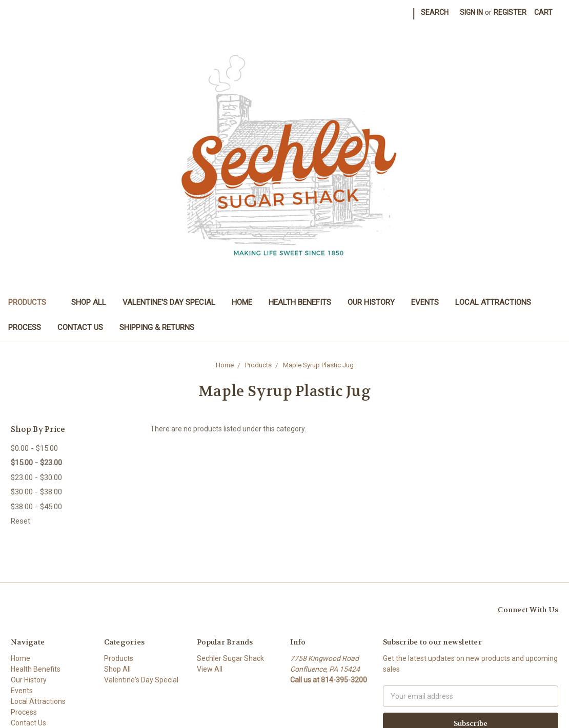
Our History (371, 302)
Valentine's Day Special (169, 302)
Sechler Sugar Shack (230, 658)
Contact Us (80, 327)
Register (510, 12)
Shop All (89, 302)
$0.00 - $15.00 (34, 448)
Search (435, 12)
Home (242, 302)
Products (32, 302)
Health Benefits (300, 302)
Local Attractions (493, 302)
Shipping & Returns (157, 327)
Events (425, 302)
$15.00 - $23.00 (36, 463)
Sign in (471, 12)
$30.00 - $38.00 (36, 492)
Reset (21, 521)
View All (210, 669)
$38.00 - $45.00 (36, 507)
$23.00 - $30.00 (36, 477)
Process (25, 327)
